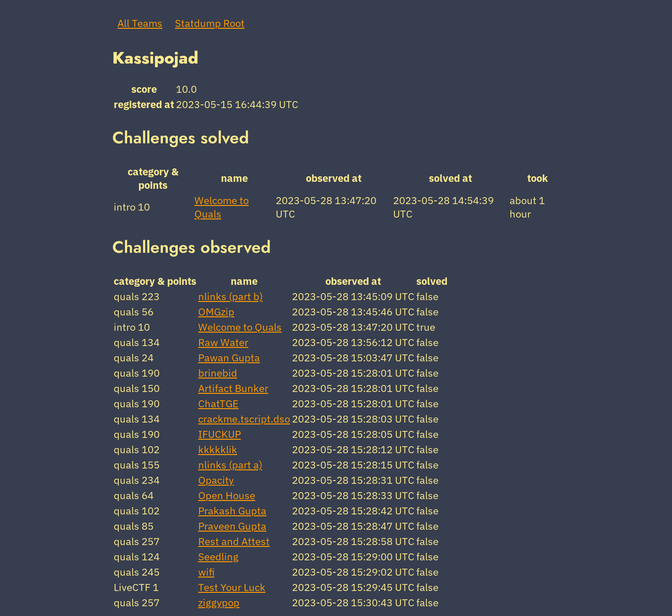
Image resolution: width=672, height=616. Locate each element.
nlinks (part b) (230, 296)
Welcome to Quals (240, 327)
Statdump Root (210, 23)
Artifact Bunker (233, 388)
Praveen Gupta (232, 526)
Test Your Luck (232, 587)
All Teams (140, 23)
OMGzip (216, 311)
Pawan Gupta (229, 357)
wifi (206, 572)
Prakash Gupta (232, 510)
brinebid (218, 373)
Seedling (218, 556)
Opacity (216, 480)
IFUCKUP (220, 434)
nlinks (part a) (230, 465)
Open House (227, 495)
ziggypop (219, 602)
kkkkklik (218, 449)
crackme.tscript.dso (244, 419)
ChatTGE (218, 403)
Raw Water (223, 342)
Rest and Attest (234, 541)
